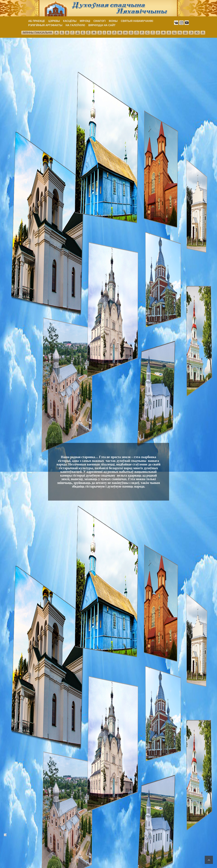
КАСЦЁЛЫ (70, 21)
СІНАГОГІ (99, 21)
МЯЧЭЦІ (85, 21)
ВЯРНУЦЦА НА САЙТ (102, 25)
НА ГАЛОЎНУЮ (75, 25)
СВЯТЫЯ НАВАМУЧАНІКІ (137, 21)
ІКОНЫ (113, 21)
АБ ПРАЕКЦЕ (37, 21)
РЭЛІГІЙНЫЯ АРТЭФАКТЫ (45, 25)
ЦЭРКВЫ (54, 21)
